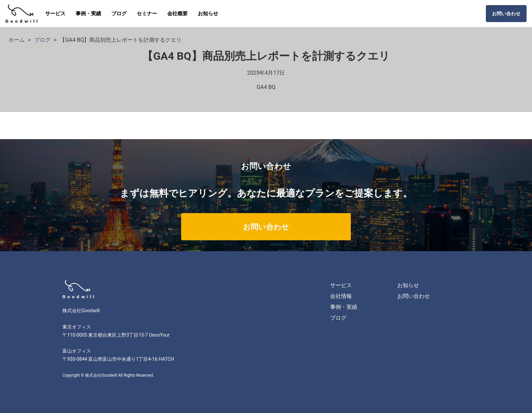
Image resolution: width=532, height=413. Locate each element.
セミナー (147, 14)
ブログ (119, 14)
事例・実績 (88, 14)
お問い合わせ (506, 14)
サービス (55, 14)
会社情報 (341, 296)
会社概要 (177, 14)
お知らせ (208, 14)
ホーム (17, 40)
